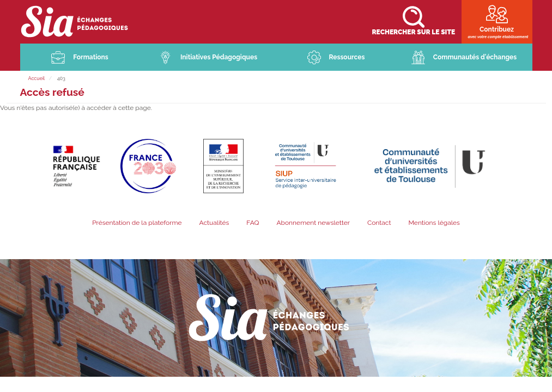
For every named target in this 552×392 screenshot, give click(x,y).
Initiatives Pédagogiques (219, 58)
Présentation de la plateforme (137, 223)
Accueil (37, 79)
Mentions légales (434, 223)
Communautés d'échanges (475, 58)
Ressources (347, 58)
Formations (91, 58)
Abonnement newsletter (313, 223)
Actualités (214, 223)
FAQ (253, 223)
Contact (379, 223)
